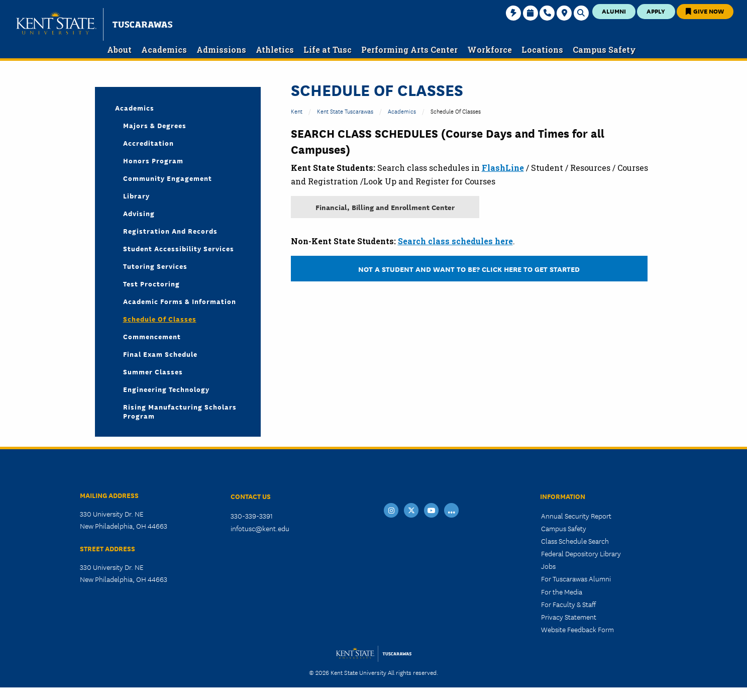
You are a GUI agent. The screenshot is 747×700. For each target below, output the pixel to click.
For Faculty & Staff (568, 604)
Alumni (614, 11)
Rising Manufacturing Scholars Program (180, 411)
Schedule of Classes (160, 319)
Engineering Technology (166, 389)
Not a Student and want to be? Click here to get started (469, 269)
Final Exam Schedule (160, 354)
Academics (402, 111)
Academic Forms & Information (180, 301)
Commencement (152, 336)
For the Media (562, 591)
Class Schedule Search (575, 541)
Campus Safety (564, 528)
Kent (297, 111)
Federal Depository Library (581, 553)
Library (136, 195)
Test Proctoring (151, 283)
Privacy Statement (569, 617)
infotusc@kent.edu (260, 528)
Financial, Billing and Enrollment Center (385, 207)
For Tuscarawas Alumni (576, 578)
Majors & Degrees (155, 125)
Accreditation (148, 143)
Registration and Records (170, 231)
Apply (656, 11)
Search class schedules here (455, 241)
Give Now (705, 11)
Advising (139, 213)
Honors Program (153, 160)
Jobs (548, 566)
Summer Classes (153, 371)
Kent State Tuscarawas (345, 111)
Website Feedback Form (577, 629)
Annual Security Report (576, 516)
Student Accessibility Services (179, 248)
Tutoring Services (155, 266)
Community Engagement (168, 178)
